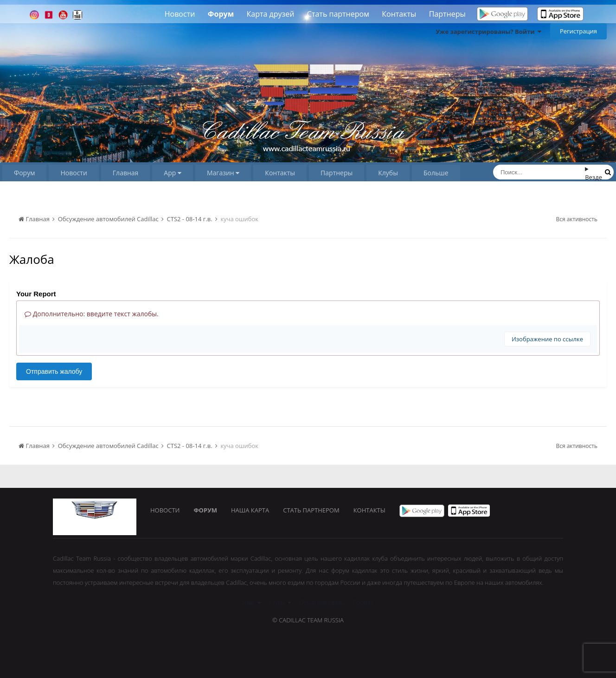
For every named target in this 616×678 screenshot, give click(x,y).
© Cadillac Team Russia (308, 620)
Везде (594, 177)
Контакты (399, 14)
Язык (251, 602)
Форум (221, 14)
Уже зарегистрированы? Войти (488, 32)
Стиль (280, 602)
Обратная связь (322, 602)
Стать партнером (338, 14)
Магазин (223, 173)
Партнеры (447, 14)
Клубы (388, 173)
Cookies (363, 602)
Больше (436, 173)
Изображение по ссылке (547, 339)
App (173, 173)
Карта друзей (271, 14)
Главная (126, 173)
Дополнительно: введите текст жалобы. (92, 314)
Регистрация (578, 31)
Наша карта (250, 510)
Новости (180, 14)
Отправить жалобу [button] (54, 371)
